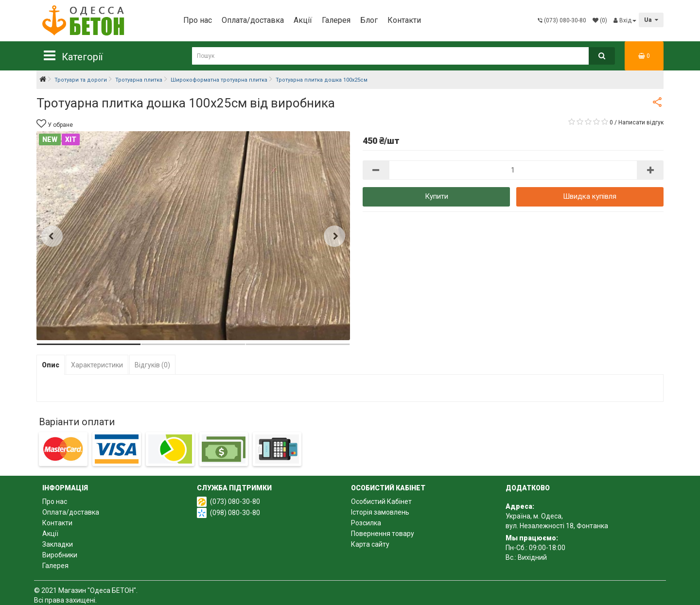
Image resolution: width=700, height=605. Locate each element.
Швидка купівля (590, 196)
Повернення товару (383, 534)
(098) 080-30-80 (235, 513)
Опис (51, 365)
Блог (369, 20)
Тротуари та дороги (81, 80)
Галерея (336, 20)
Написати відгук (641, 122)
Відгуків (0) (152, 365)
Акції (303, 20)
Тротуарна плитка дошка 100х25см (322, 80)
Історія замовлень (380, 512)
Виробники (60, 555)
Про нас (198, 20)
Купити (437, 196)
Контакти (404, 20)
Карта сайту (370, 544)
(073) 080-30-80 (235, 501)
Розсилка (366, 523)
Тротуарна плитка (139, 80)
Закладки (58, 544)
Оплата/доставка (253, 20)
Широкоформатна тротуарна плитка (219, 80)
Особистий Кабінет (381, 501)
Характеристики (97, 365)
